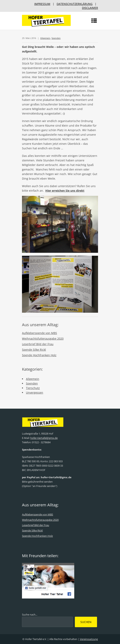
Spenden (56, 38)
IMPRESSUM (42, 4)
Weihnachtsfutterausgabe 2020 (43, 339)
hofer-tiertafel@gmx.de (44, 438)
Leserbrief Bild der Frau (38, 344)
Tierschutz (33, 388)
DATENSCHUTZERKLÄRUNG (75, 4)
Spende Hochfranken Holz (39, 355)
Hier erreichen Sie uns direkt (65, 191)
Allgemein (45, 38)
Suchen (86, 622)
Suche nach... (30, 615)
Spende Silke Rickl (34, 350)
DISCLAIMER (90, 8)
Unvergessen (35, 393)
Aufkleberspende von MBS (40, 333)
